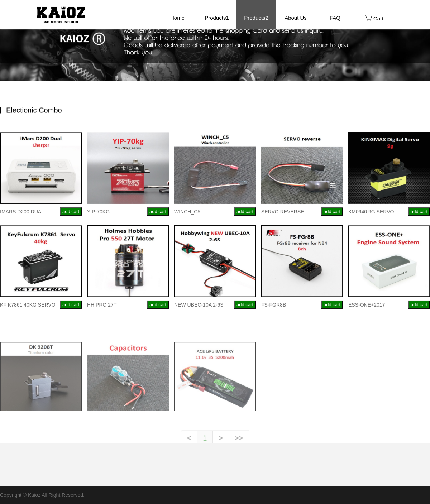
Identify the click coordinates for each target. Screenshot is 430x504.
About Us (296, 18)
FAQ (335, 18)
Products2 (256, 18)
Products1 (217, 18)
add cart (71, 214)
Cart (375, 18)
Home (177, 18)
